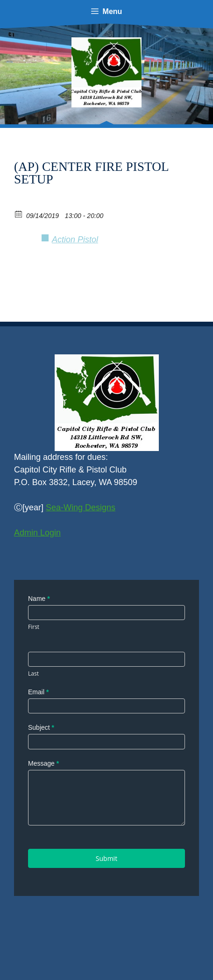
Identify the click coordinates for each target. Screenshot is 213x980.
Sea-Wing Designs (81, 508)
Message (43, 763)
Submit (106, 858)
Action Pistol (75, 240)
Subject (41, 727)
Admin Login (37, 533)
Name (39, 599)
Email (38, 692)
